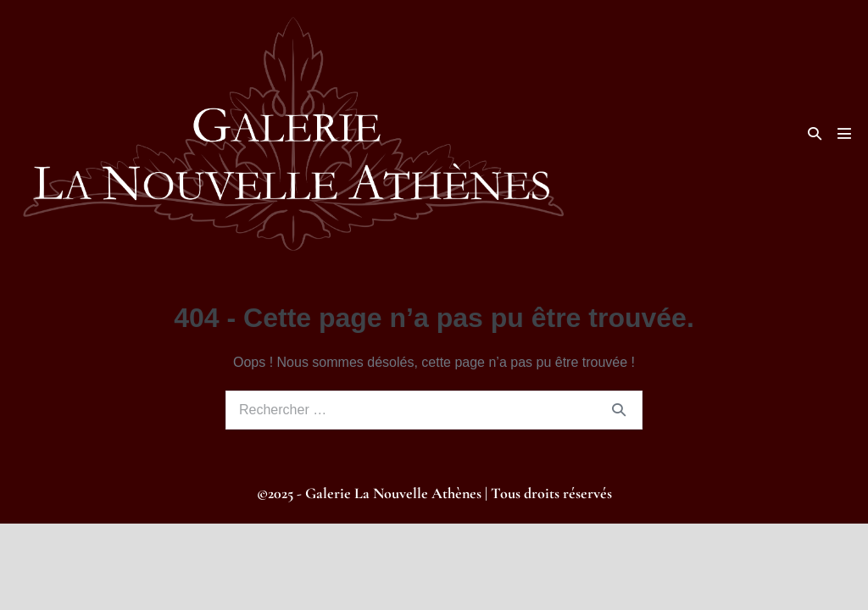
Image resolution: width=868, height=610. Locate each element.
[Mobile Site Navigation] (844, 133)
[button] (815, 133)
